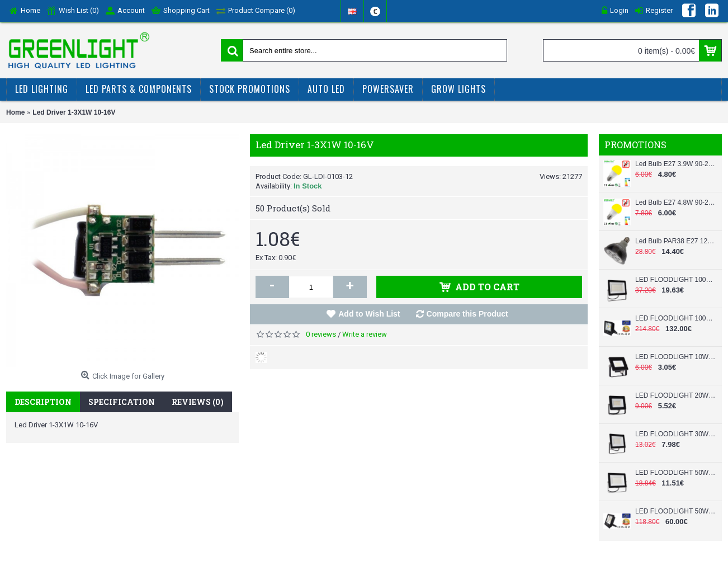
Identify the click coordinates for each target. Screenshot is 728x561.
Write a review (365, 334)
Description (43, 402)
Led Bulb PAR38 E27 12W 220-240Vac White (676, 241)
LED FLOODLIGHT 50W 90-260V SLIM (676, 511)
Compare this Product (467, 314)
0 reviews (321, 334)
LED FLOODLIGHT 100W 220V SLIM (676, 280)
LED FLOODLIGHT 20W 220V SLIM (676, 395)
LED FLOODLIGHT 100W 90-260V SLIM (676, 318)
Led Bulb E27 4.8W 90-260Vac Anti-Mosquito (676, 202)
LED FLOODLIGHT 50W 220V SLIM (676, 473)
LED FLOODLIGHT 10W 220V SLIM (676, 357)
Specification (122, 402)
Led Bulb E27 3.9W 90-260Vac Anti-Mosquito (676, 164)
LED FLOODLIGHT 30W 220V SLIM (676, 434)
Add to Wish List (369, 314)
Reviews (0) (198, 402)
